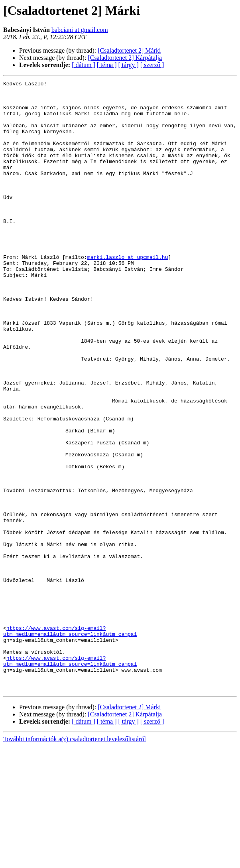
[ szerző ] (152, 65)
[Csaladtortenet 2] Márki (129, 50)
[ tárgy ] (129, 65)
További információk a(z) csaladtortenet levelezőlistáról (75, 861)
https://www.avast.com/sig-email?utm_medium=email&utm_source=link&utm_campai (70, 742)
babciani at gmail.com (80, 30)
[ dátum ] (84, 65)
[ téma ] (107, 65)
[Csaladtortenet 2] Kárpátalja (125, 58)
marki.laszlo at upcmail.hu (128, 293)
